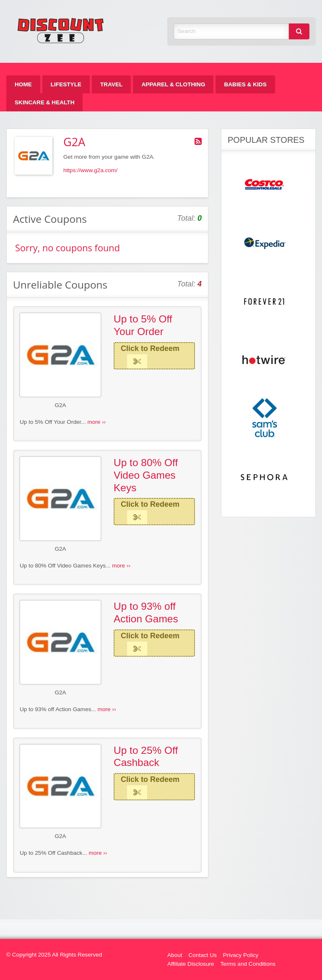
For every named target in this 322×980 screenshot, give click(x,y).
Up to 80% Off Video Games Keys (146, 475)
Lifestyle (66, 84)
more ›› (96, 422)
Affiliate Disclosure (191, 964)
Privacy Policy (241, 955)
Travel (111, 84)
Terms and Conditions (248, 964)
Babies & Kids (245, 84)
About (175, 955)
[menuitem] (23, 84)
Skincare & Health (44, 102)
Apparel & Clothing (173, 84)
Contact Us (203, 955)
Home (23, 84)
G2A (60, 405)
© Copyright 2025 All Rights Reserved (54, 955)
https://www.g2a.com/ (90, 170)
